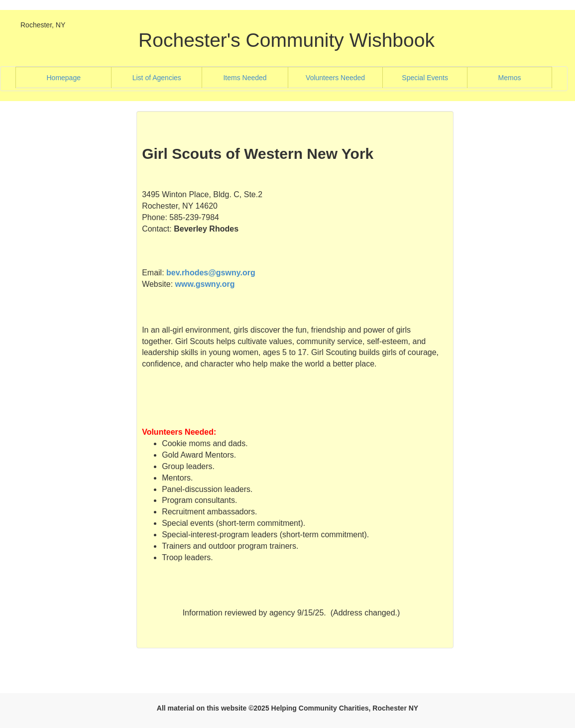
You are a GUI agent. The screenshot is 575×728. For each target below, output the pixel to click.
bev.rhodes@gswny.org (211, 273)
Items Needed (255, 77)
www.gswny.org (205, 284)
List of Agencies (167, 77)
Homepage (76, 77)
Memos (510, 78)
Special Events (434, 77)
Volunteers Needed (344, 77)
